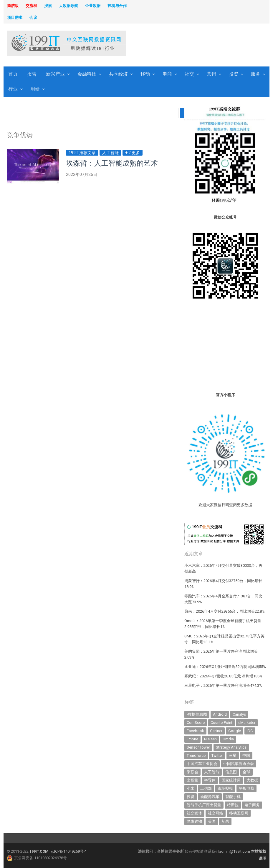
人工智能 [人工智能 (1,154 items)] (212, 772)
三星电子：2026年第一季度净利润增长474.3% (223, 685)
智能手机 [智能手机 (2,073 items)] (233, 797)
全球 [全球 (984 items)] (246, 772)
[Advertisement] (178, 44)
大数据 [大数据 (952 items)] (252, 780)
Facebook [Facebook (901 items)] (195, 731)
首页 (13, 74)
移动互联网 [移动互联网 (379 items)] (239, 813)
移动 (145, 74)
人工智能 (110, 153)
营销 (211, 74)
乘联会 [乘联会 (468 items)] (192, 772)
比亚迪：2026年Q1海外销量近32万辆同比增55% (225, 667)
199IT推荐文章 (82, 153)
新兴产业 (55, 74)
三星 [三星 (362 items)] (233, 755)
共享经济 (118, 74)
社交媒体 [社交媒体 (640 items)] (194, 813)
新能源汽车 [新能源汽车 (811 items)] (210, 797)
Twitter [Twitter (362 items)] (217, 755)
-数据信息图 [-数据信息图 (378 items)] (197, 714)
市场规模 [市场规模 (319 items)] (225, 788)
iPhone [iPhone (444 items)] (192, 739)
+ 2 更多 (133, 153)
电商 (167, 74)
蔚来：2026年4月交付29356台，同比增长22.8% (225, 611)
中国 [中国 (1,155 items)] (246, 755)
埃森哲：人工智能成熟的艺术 (112, 163)
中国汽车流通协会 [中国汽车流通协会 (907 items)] (239, 764)
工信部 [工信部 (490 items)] (206, 788)
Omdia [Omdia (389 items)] (228, 739)
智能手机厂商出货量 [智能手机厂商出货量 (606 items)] (204, 805)
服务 (256, 74)
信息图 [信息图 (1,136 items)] (231, 772)
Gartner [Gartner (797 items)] (216, 731)
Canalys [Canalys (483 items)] (239, 714)
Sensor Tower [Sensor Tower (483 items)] (198, 747)
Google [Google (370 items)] (235, 731)
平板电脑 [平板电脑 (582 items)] (246, 788)
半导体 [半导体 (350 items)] (210, 780)
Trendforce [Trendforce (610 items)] (196, 755)
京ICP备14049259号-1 (69, 851)
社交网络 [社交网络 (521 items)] (216, 813)
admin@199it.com (235, 851)
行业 (13, 89)
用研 (35, 89)
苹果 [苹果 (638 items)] (225, 821)
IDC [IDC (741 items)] (250, 731)
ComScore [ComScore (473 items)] (196, 723)
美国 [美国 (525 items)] (212, 821)
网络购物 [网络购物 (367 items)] (194, 821)
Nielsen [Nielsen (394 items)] (210, 739)
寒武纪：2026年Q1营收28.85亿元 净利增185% (223, 676)
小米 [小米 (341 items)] (191, 788)
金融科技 (87, 74)
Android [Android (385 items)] (220, 714)
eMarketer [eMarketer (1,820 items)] (247, 723)
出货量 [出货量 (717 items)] (192, 780)
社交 (189, 74)
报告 (32, 74)
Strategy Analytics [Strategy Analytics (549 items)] (231, 747)
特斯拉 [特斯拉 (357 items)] (233, 805)
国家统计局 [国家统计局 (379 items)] (231, 780)
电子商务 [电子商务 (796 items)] (252, 805)
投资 (234, 74)
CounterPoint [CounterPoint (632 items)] (221, 723)
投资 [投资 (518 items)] (191, 797)
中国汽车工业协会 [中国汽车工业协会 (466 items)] (202, 764)
